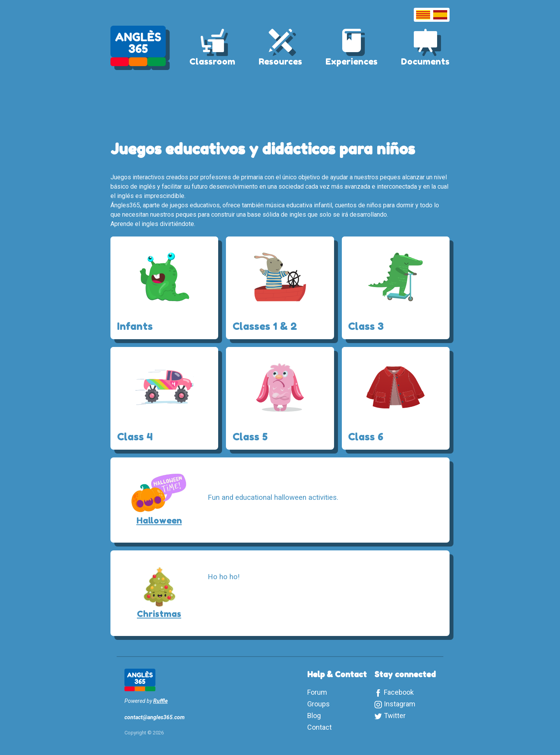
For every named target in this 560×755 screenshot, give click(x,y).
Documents (425, 61)
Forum (317, 692)
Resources (280, 61)
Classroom (212, 61)
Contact (319, 727)
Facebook (399, 692)
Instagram (400, 704)
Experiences (352, 61)
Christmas (159, 614)
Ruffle (160, 701)
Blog (314, 716)
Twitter (395, 716)
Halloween (159, 520)
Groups (318, 704)
